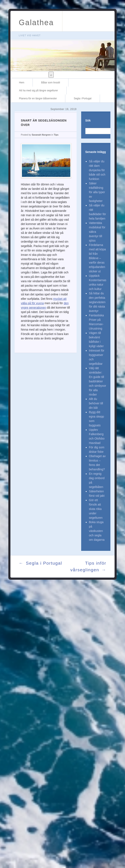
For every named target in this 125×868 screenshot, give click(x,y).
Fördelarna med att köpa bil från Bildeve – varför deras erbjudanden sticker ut (97, 258)
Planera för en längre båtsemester (38, 98)
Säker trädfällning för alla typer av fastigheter (97, 192)
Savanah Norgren (41, 135)
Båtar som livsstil (51, 83)
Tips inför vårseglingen (88, 567)
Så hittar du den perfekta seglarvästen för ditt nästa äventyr (97, 302)
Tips (56, 135)
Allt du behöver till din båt (96, 403)
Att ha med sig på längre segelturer (39, 91)
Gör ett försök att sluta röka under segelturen (96, 509)
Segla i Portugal (83, 98)
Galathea (36, 23)
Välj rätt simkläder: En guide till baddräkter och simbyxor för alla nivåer (97, 381)
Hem (22, 83)
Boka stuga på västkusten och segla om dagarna (97, 531)
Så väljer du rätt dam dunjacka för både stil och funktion (97, 170)
